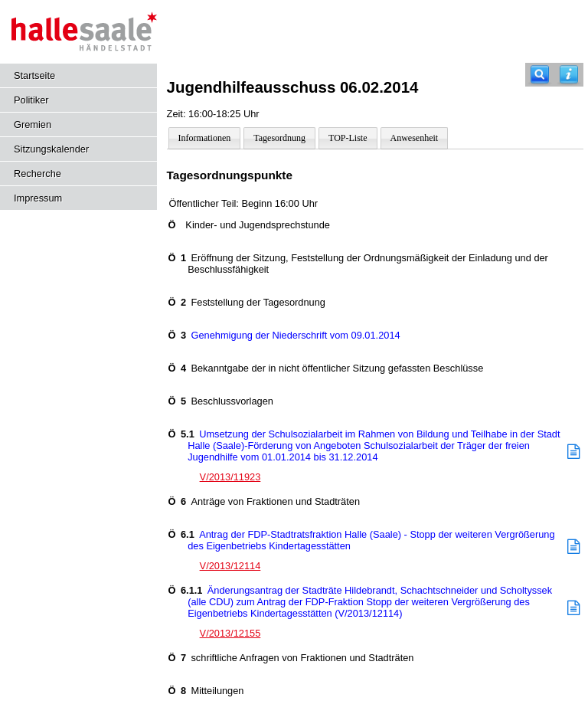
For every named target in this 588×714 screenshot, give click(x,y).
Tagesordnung (279, 138)
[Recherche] (540, 75)
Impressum (38, 198)
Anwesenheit (415, 138)
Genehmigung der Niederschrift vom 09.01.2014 (284, 335)
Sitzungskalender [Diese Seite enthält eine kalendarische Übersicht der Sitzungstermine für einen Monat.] (51, 149)
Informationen (205, 138)
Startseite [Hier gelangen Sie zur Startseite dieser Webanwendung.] (34, 75)
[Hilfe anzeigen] (569, 75)
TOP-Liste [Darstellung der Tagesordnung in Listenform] (348, 138)
